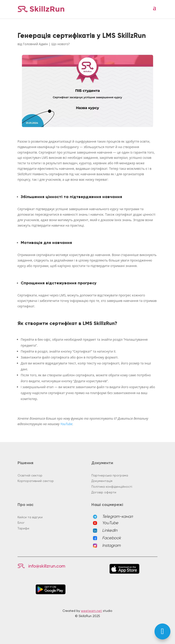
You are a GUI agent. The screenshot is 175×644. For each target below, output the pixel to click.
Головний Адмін (35, 44)
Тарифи (23, 528)
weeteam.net (91, 611)
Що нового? (60, 44)
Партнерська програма (110, 475)
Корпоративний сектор (36, 481)
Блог (21, 523)
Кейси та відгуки (30, 517)
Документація (102, 481)
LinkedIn (110, 530)
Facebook (112, 538)
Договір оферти (104, 492)
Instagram (111, 545)
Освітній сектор (30, 475)
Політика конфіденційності (112, 487)
